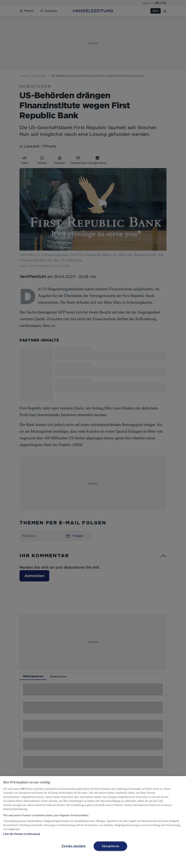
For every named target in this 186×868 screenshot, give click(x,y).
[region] (93, 822)
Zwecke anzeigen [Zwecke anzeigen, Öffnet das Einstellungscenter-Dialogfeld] (73, 846)
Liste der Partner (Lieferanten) (22, 834)
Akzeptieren (110, 846)
